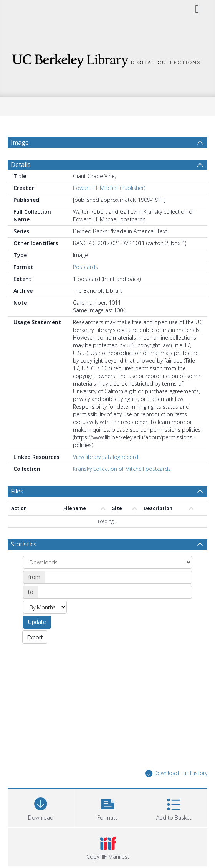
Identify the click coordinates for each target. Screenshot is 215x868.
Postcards (85, 267)
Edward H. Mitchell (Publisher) (109, 188)
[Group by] (107, 562)
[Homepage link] (107, 59)
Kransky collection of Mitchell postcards (122, 469)
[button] (107, 807)
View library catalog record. (106, 457)
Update (37, 622)
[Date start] (118, 577)
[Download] (41, 807)
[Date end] (115, 592)
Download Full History (176, 773)
